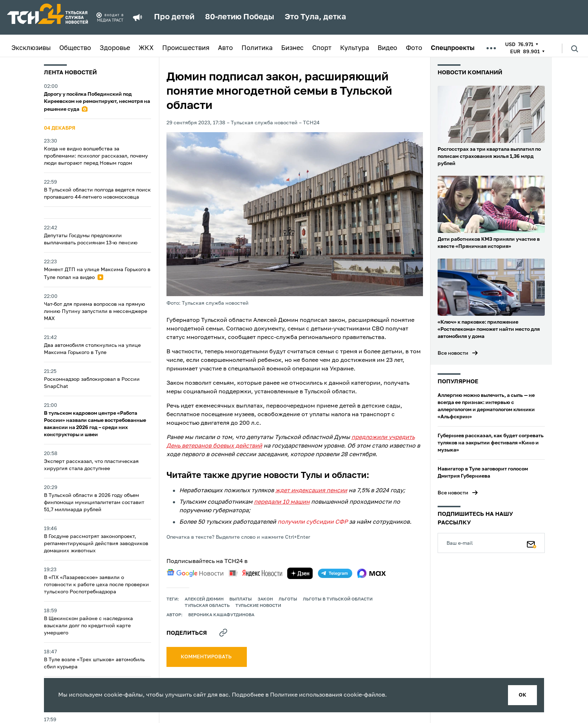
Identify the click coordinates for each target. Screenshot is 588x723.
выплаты (241, 599)
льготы (288, 599)
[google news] (195, 573)
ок (522, 695)
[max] (372, 573)
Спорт (322, 48)
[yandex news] (255, 573)
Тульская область (207, 606)
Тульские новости (258, 606)
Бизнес (292, 48)
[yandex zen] (300, 573)
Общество (75, 48)
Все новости (453, 353)
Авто (225, 48)
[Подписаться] (532, 543)
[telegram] (335, 573)
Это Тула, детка (315, 17)
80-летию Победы (240, 17)
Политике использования (306, 695)
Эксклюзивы (31, 48)
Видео (387, 48)
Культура (355, 48)
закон (265, 599)
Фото (414, 48)
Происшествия (186, 48)
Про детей (174, 17)
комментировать (207, 657)
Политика (257, 48)
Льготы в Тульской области (338, 599)
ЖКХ (146, 48)
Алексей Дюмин (204, 599)
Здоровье (115, 48)
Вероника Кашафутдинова (221, 615)
